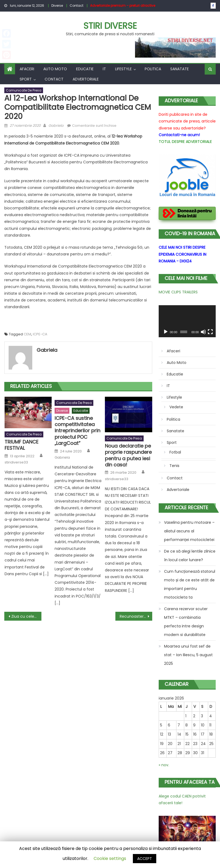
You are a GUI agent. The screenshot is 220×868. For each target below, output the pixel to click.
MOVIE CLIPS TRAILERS (178, 292)
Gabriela (56, 126)
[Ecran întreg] (210, 332)
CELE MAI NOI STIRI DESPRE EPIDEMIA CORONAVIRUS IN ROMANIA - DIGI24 (182, 254)
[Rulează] (166, 332)
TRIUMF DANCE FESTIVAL (22, 445)
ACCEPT (145, 859)
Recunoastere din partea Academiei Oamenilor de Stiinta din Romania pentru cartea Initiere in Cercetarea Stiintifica (136, 616)
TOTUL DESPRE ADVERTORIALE (185, 142)
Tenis (174, 466)
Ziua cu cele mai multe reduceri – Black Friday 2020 (26, 616)
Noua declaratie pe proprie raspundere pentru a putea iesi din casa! (128, 455)
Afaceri (27, 69)
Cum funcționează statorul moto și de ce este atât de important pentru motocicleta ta (190, 584)
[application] (187, 321)
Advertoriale (86, 79)
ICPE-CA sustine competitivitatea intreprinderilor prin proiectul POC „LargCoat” (77, 431)
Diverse (57, 6)
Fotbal (175, 452)
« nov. (164, 765)
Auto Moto (55, 69)
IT (104, 69)
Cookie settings (110, 858)
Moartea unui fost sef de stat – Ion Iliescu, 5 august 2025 (188, 655)
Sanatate (180, 69)
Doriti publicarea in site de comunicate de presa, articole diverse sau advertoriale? (187, 121)
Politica (153, 69)
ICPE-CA (40, 334)
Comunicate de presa (24, 90)
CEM (27, 334)
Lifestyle (123, 69)
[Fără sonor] (203, 332)
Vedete (176, 407)
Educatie (85, 69)
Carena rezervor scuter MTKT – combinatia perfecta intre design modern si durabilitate (186, 622)
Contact (77, 6)
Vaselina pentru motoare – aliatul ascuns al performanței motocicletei (189, 531)
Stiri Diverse (110, 26)
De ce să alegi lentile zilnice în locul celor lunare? (190, 556)
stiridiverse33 (16, 462)
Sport (26, 79)
